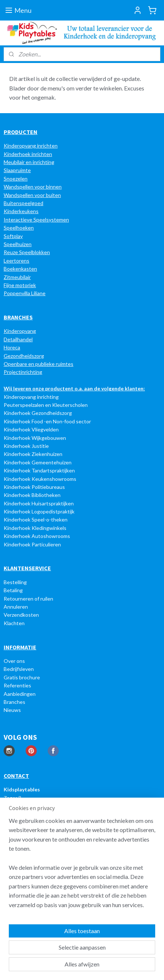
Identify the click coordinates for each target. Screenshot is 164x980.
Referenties (17, 685)
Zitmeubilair (17, 277)
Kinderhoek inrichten (28, 154)
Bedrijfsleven (19, 669)
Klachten (14, 623)
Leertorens (17, 261)
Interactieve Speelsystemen (36, 220)
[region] (82, 866)
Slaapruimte (17, 170)
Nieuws (12, 710)
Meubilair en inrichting (29, 162)
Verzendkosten (21, 615)
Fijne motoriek (20, 285)
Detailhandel (18, 339)
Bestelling (15, 582)
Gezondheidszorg (24, 356)
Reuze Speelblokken (27, 252)
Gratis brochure (22, 677)
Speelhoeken (19, 228)
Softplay (13, 236)
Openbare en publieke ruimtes (39, 364)
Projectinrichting (23, 372)
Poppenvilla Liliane (25, 293)
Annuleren (16, 607)
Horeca (12, 347)
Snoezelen (16, 179)
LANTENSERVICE (29, 568)
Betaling (13, 590)
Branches (14, 702)
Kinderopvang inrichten (31, 146)
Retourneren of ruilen (28, 599)
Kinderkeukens (21, 211)
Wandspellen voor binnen (33, 187)
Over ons (14, 661)
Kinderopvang (20, 331)
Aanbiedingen (20, 694)
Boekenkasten (20, 269)
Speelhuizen (18, 244)
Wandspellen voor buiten (32, 195)
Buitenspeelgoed (23, 203)
